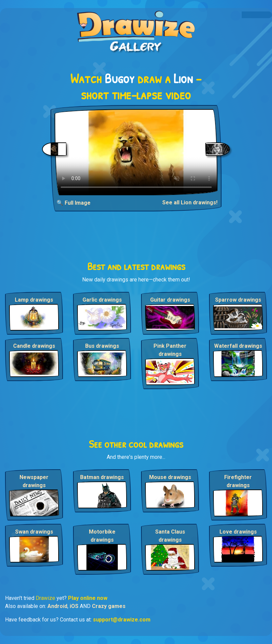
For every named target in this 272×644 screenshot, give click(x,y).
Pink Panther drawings (170, 350)
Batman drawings (102, 477)
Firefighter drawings (238, 481)
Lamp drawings (34, 300)
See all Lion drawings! (190, 202)
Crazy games (109, 606)
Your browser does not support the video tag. (136, 152)
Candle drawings (34, 346)
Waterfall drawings (238, 346)
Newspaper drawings (34, 481)
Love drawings (238, 532)
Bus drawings (102, 346)
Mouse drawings (170, 477)
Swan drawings (34, 532)
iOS (74, 606)
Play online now (88, 598)
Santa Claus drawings (170, 536)
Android (57, 606)
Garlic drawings (102, 300)
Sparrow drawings (238, 300)
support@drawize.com (122, 620)
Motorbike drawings (102, 536)
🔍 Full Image (74, 203)
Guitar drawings (170, 300)
